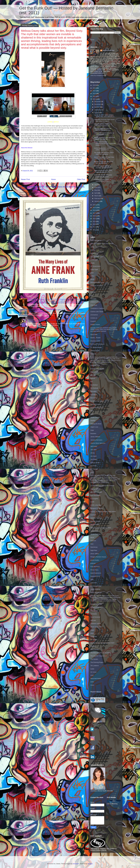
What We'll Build (96, 679)
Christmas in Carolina (97, 308)
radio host (94, 583)
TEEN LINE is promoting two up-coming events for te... (104, 134)
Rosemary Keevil (96, 586)
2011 (94, 230)
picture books (95, 560)
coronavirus (94, 315)
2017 (94, 213)
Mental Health (95, 524)
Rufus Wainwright (96, 593)
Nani (92, 544)
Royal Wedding (95, 589)
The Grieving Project (97, 662)
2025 (94, 88)
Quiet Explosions (96, 573)
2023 (94, 94)
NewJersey (94, 547)
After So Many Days (97, 257)
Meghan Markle (95, 521)
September (98, 110)
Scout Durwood (95, 617)
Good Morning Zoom (97, 408)
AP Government (95, 266)
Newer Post (25, 179)
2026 (94, 85)
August (97, 113)
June (96, 187)
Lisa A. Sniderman (96, 492)
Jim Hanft (93, 456)
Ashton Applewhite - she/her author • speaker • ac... (103, 149)
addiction (93, 253)
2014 (94, 221)
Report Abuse (96, 692)
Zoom (92, 685)
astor (92, 273)
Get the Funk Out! (108, 50)
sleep (92, 633)
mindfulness (94, 531)
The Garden (94, 659)
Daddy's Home (95, 325)
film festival (94, 385)
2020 (94, 205)
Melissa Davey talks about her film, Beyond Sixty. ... (103, 162)
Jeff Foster (94, 446)
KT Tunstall (94, 469)
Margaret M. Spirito (97, 508)
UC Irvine (93, 672)
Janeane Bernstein (96, 440)
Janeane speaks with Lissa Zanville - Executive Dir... (103, 167)
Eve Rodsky (94, 372)
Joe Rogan (94, 459)
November (98, 104)
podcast (93, 563)
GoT (92, 411)
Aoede (93, 263)
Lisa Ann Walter (95, 495)
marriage (93, 515)
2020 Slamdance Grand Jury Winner (102, 244)
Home (53, 179)
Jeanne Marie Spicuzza (98, 443)
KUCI (92, 472)
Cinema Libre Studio (97, 312)
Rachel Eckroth (95, 576)
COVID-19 (94, 318)
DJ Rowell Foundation (97, 344)
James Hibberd (95, 437)
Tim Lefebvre (95, 666)
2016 (94, 216)
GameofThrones (96, 404)
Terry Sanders (95, 649)
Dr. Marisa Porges (96, 347)
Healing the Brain (96, 424)
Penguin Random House (98, 557)
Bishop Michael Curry (97, 282)
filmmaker (94, 391)
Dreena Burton (95, 351)
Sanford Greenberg (97, 607)
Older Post (81, 179)
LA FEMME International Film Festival (102, 486)
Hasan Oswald (95, 417)
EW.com (93, 375)
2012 (94, 227)
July (96, 185)
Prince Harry (94, 570)
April (96, 193)
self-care (93, 620)
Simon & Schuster (96, 627)
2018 (94, 210)
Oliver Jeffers (95, 554)
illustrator (93, 434)
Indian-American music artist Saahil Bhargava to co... (103, 171)
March (97, 196)
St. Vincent (94, 640)
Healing (93, 420)
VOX (92, 675)
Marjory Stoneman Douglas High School (103, 512)
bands (92, 279)
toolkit (92, 669)
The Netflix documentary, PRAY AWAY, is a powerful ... (104, 153)
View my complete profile (98, 75)
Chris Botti (94, 305)
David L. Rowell (95, 338)
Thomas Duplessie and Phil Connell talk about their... (103, 129)
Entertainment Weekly (97, 369)
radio (92, 579)
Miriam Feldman (96, 534)
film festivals (94, 388)
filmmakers (94, 395)
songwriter (94, 637)
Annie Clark (94, 260)
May (96, 190)
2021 (94, 99)
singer (92, 630)
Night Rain (94, 550)
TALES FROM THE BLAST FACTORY (103, 643)
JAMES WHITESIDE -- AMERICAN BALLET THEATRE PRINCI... (105, 144)
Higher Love (94, 427)
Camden (93, 292)
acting (92, 247)
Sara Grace (94, 611)
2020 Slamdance (96, 240)
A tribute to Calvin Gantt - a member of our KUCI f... (102, 180)
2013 (94, 224)
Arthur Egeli (94, 269)
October (97, 107)
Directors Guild (95, 341)
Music (92, 537)
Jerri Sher (94, 450)
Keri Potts (94, 466)
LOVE (92, 502)
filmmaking (94, 398)
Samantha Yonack (96, 604)
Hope (92, 430)
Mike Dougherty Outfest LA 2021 (101, 528)
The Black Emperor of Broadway (101, 653)
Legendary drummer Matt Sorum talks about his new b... (104, 120)
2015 (94, 219)
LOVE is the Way (96, 505)
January (97, 201)
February (97, 198)
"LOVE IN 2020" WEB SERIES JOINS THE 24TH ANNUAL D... (105, 116)
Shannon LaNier (96, 623)
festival (93, 378)
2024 (94, 91)
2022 (94, 96)
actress (93, 250)
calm (92, 289)
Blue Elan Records (96, 286)
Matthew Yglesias (96, 518)
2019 (94, 208)
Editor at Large (95, 365)
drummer (93, 354)
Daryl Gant (94, 334)
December (98, 101)
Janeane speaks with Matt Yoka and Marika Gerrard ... (104, 158)
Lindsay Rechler (96, 489)
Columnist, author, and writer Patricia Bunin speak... (103, 176)
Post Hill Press (95, 567)
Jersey (93, 453)
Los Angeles (94, 499)
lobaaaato (76, 864)
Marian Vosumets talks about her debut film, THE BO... (104, 138)
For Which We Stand (97, 401)
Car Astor (93, 299)
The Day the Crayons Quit (99, 656)
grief (92, 414)
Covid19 (93, 321)
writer (92, 682)
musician (93, 541)
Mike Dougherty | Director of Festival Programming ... (103, 125)
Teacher (93, 646)
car (91, 295)
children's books (96, 302)
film (92, 382)
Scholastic (94, 614)
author (92, 276)
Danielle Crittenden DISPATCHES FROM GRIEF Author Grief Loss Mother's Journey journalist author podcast (104, 329)
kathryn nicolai (95, 463)
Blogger (90, 864)
